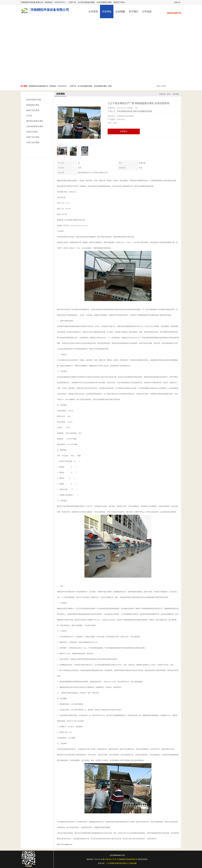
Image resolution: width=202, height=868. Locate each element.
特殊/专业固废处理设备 (143, 111)
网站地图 (133, 863)
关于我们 (134, 12)
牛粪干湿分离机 (33, 143)
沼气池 (29, 116)
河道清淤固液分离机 (35, 126)
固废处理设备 (127, 111)
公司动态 (147, 12)
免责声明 (118, 863)
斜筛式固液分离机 (34, 100)
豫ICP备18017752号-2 (110, 859)
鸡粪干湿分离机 (33, 137)
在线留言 (124, 131)
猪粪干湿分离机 (33, 110)
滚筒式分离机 (32, 132)
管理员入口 (126, 863)
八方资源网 (110, 863)
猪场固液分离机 (33, 105)
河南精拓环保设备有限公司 (128, 859)
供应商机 (107, 12)
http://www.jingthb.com (65, 844)
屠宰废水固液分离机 (35, 121)
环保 (119, 111)
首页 (169, 94)
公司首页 (93, 12)
